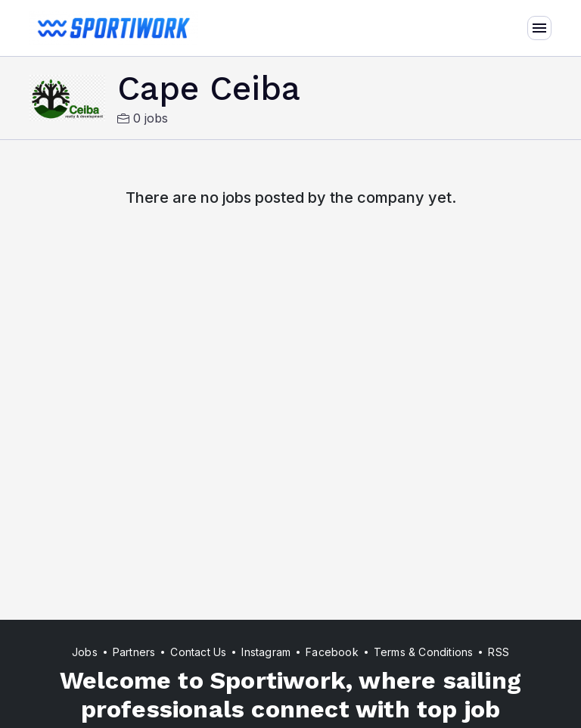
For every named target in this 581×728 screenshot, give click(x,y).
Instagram (266, 652)
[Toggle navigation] (539, 28)
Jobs (85, 652)
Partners (134, 652)
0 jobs (143, 118)
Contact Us (198, 652)
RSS (499, 652)
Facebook (332, 652)
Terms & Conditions (424, 652)
